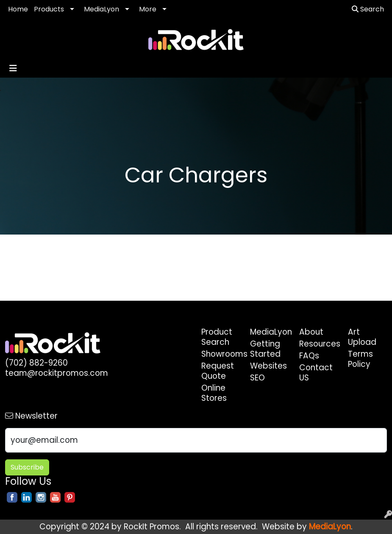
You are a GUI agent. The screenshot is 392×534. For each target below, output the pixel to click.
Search (368, 9)
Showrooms (221, 354)
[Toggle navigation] (13, 68)
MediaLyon (101, 9)
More (148, 9)
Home (18, 9)
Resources (319, 344)
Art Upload (362, 337)
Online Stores (214, 393)
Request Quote (218, 371)
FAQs (309, 356)
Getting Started (265, 349)
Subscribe (27, 467)
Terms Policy (360, 359)
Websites (268, 366)
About (311, 332)
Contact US (316, 373)
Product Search (217, 337)
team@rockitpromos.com (57, 373)
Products (49, 9)
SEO (257, 378)
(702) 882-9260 (36, 363)
